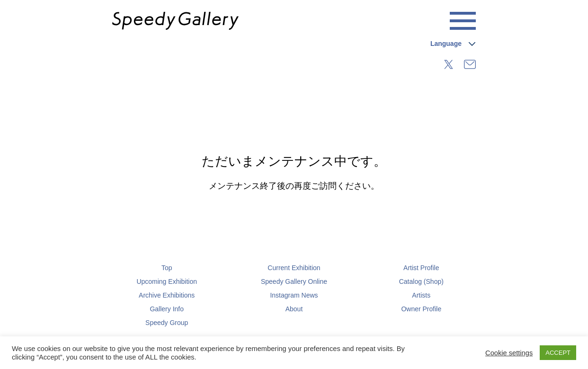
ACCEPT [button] (558, 353)
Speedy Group (167, 323)
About (294, 309)
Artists (421, 295)
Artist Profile (421, 268)
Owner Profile (421, 309)
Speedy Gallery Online (294, 281)
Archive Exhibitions (167, 295)
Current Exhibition (294, 268)
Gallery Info (167, 309)
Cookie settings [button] (509, 353)
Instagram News (294, 295)
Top (167, 268)
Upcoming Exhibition (167, 281)
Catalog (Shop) (421, 281)
